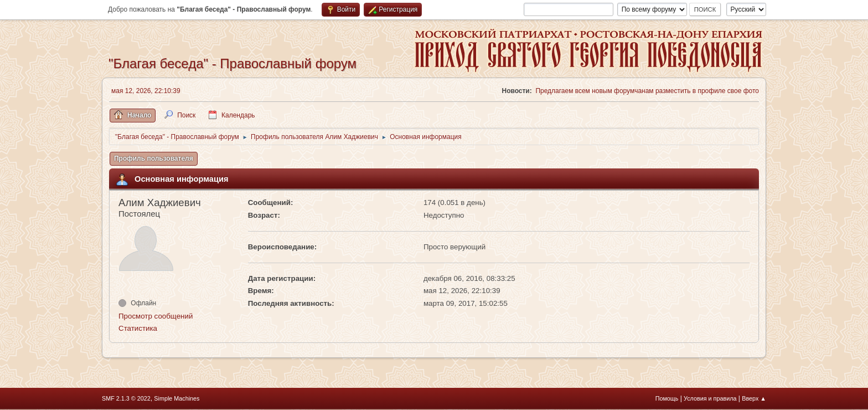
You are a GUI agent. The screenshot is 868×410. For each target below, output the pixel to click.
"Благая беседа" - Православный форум (232, 63)
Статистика (138, 328)
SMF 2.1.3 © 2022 (126, 398)
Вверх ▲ (754, 398)
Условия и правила (710, 398)
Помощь (667, 398)
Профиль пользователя (154, 158)
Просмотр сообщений (156, 316)
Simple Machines (177, 398)
